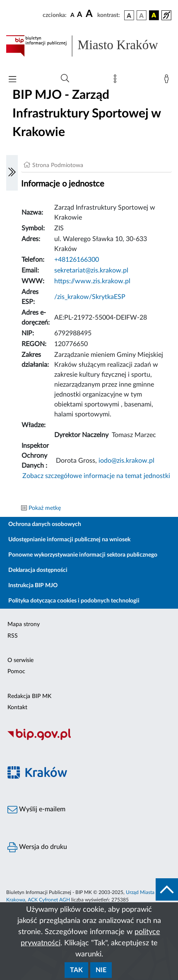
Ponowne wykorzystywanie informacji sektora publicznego (83, 555)
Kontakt (17, 708)
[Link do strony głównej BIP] (89, 46)
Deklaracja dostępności (38, 570)
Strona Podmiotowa (58, 165)
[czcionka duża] (90, 14)
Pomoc (16, 672)
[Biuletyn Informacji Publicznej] (89, 739)
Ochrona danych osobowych (45, 524)
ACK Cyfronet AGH (49, 900)
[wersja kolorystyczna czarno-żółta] (154, 15)
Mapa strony (24, 624)
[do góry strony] (167, 889)
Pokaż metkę (45, 508)
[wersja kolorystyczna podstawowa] (129, 15)
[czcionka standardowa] (72, 15)
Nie (101, 970)
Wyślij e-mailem (36, 810)
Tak (76, 970)
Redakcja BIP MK (29, 696)
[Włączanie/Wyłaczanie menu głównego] (12, 80)
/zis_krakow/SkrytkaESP (90, 297)
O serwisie (20, 660)
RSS (13, 636)
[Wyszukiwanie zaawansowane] (65, 79)
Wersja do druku (37, 847)
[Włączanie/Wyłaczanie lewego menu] (12, 173)
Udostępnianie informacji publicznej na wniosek (69, 540)
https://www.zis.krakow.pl (92, 281)
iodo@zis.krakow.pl (126, 461)
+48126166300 (77, 260)
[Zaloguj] (168, 81)
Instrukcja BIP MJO (33, 586)
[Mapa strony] (117, 81)
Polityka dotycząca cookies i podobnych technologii (74, 601)
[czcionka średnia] (80, 15)
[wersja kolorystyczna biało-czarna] (142, 15)
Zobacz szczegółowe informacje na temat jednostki (96, 476)
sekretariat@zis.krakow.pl (91, 270)
